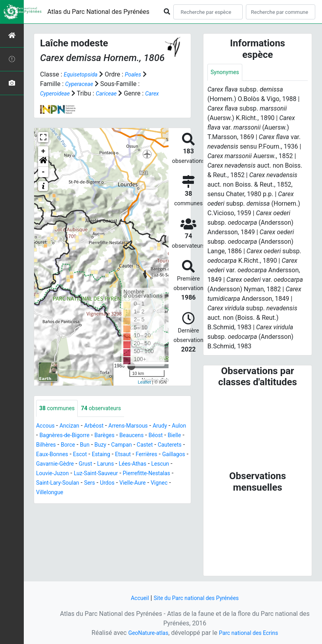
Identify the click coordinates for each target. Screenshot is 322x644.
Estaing (164, 465)
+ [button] (43, 161)
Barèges (131, 446)
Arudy (175, 436)
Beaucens (161, 446)
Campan (172, 455)
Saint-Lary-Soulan (164, 493)
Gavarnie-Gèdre (141, 474)
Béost (44, 455)
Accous (47, 436)
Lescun (107, 484)
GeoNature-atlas (144, 633)
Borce (113, 455)
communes (59, 418)
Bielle (65, 455)
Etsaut (45, 474)
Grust (176, 474)
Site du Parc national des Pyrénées (197, 598)
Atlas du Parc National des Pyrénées (98, 12)
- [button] (43, 182)
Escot (141, 465)
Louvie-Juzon (141, 484)
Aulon (44, 446)
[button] (43, 171)
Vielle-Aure (94, 503)
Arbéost (101, 436)
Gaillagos (102, 474)
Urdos (65, 503)
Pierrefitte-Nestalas (107, 493)
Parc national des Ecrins (251, 633)
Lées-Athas (76, 484)
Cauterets (73, 465)
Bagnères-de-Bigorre (86, 446)
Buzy (149, 455)
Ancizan (74, 436)
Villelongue (153, 503)
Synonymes (227, 73)
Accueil (134, 598)
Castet (45, 465)
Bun (132, 455)
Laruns (46, 484)
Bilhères (89, 455)
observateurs (109, 418)
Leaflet (144, 392)
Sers (46, 503)
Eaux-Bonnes (110, 465)
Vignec (123, 503)
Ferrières (71, 474)
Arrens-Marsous (139, 436)
